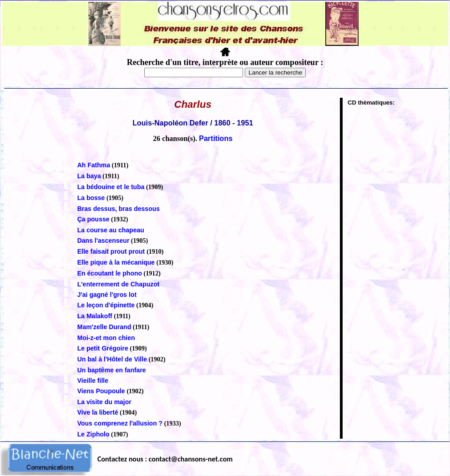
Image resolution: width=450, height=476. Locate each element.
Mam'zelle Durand (104, 327)
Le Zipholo (94, 434)
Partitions (216, 138)
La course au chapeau (111, 230)
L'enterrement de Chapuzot (119, 284)
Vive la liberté (98, 412)
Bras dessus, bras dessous (119, 209)
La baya (89, 176)
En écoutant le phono (110, 273)
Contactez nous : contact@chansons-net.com (165, 459)
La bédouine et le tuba (111, 187)
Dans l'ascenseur (104, 241)
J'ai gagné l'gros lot (107, 295)
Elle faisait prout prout (112, 251)
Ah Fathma (94, 165)
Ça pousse (94, 219)
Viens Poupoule (102, 391)
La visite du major (104, 402)
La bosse (91, 198)
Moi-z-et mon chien (106, 338)
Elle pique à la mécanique (116, 262)
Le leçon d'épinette (106, 305)
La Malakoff (95, 316)
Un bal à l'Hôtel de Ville (112, 359)
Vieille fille (93, 381)
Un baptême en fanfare (112, 370)
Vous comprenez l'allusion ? (120, 423)
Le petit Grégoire (103, 348)
